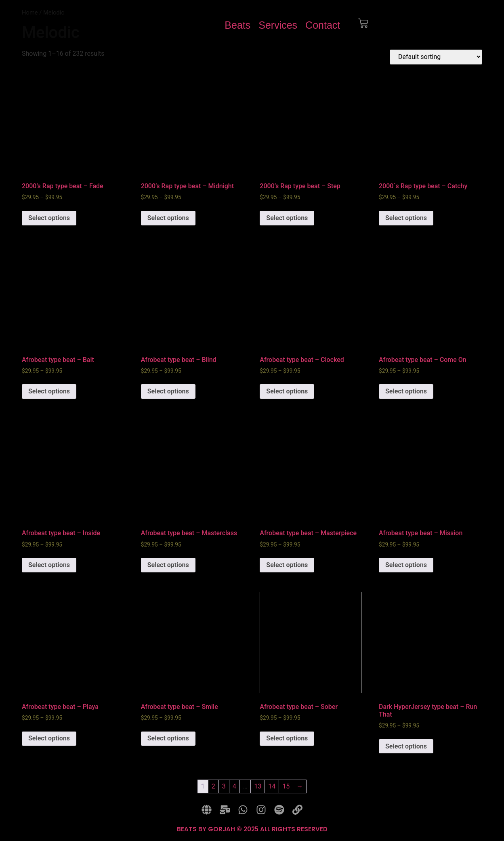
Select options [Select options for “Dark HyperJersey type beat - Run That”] (406, 746)
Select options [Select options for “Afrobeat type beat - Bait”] (49, 391)
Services (278, 25)
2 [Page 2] (213, 786)
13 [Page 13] (258, 786)
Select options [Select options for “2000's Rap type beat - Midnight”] (168, 218)
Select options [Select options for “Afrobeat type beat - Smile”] (168, 738)
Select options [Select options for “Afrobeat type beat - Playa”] (49, 738)
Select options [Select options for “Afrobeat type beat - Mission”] (406, 565)
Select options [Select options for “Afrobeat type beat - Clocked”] (287, 391)
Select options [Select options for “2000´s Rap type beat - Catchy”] (406, 218)
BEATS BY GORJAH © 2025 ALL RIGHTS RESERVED (252, 829)
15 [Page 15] (286, 786)
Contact (323, 25)
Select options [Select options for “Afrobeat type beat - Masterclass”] (168, 565)
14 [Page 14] (272, 786)
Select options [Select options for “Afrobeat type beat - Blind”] (168, 391)
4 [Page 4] (234, 786)
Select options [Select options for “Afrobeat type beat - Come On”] (406, 391)
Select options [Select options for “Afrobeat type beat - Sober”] (287, 738)
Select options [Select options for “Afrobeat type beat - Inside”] (49, 565)
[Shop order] (436, 57)
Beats (237, 25)
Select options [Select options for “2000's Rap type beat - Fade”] (49, 218)
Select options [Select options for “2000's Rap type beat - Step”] (287, 218)
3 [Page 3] (224, 786)
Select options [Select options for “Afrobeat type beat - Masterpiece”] (287, 565)
